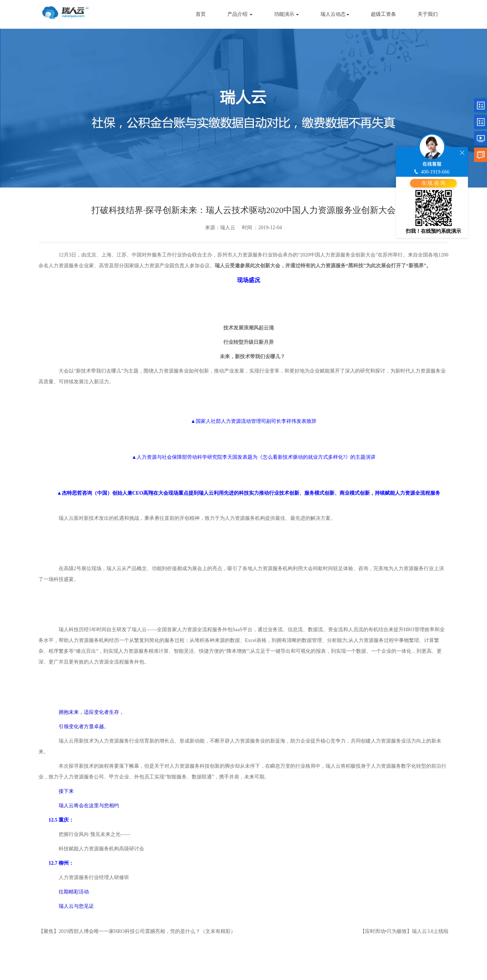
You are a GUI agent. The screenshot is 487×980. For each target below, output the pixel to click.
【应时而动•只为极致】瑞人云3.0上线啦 (404, 931)
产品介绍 (240, 14)
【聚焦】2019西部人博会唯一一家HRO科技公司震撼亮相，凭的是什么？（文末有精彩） (137, 931)
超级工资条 (383, 14)
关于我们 (428, 14)
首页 (201, 14)
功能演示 (287, 14)
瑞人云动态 (335, 14)
